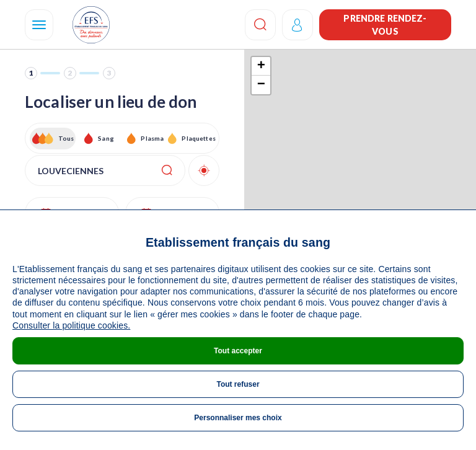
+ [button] (261, 66)
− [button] (261, 85)
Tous (66, 138)
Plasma (152, 138)
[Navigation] (39, 25)
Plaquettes (198, 138)
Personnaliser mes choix (238, 418)
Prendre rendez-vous (385, 25)
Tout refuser (238, 384)
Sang (106, 138)
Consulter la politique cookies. (71, 325)
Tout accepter (238, 351)
